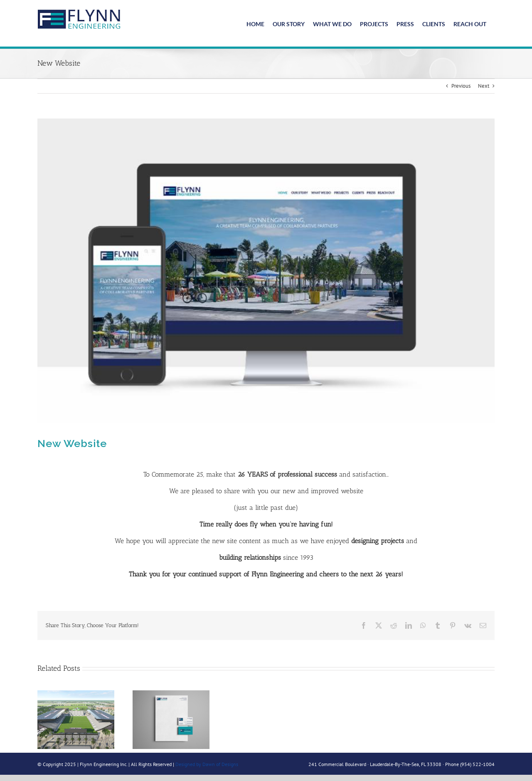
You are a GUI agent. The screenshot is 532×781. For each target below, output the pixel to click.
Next (484, 84)
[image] (266, 269)
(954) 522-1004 (477, 762)
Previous (461, 84)
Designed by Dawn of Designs (207, 762)
